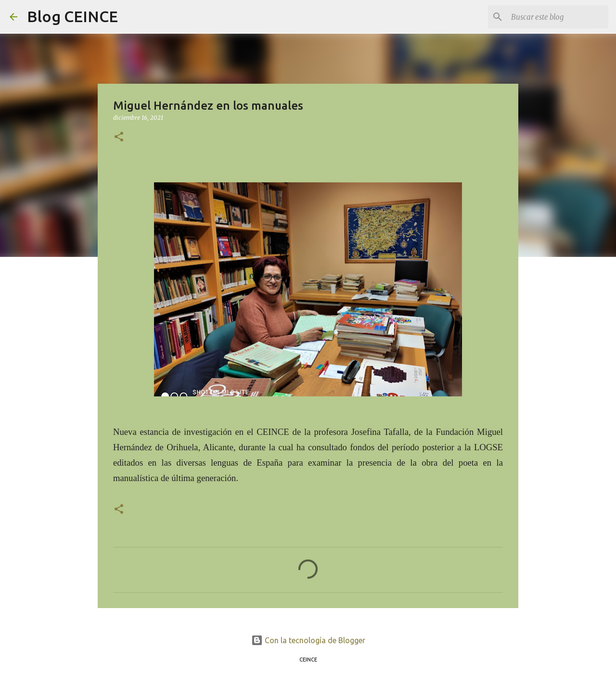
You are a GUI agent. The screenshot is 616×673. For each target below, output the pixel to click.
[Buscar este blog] (558, 17)
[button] (119, 137)
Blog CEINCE (72, 16)
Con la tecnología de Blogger (308, 640)
